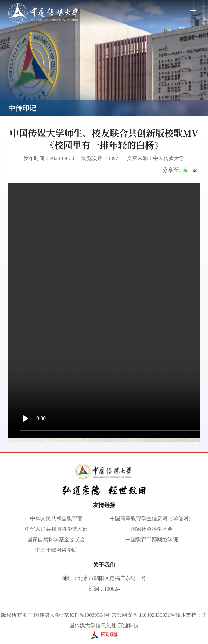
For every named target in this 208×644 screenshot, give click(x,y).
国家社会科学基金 (152, 529)
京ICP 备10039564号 (87, 615)
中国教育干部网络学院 (152, 539)
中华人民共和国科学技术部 (56, 529)
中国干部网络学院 (56, 550)
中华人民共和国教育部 (56, 518)
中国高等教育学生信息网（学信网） (152, 518)
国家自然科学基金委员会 (56, 539)
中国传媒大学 (44, 615)
